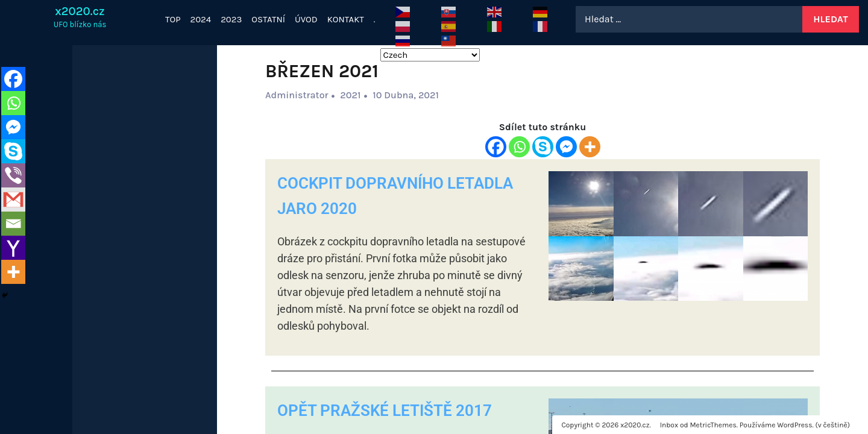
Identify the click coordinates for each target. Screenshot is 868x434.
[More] (590, 147)
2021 (350, 95)
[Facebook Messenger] (566, 147)
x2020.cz (80, 11)
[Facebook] (496, 147)
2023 (231, 19)
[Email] (13, 224)
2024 (201, 19)
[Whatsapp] (519, 147)
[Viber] (13, 175)
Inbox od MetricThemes (698, 425)
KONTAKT (346, 19)
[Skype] (543, 147)
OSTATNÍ (268, 19)
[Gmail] (13, 200)
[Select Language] (430, 55)
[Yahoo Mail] (13, 248)
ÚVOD (306, 19)
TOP (173, 19)
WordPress (794, 425)
